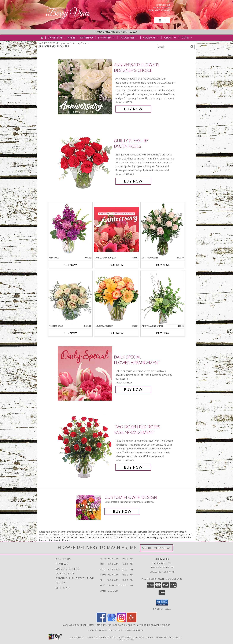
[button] (162, 20)
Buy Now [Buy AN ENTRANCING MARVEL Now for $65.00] (163, 333)
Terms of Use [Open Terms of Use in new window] (126, 639)
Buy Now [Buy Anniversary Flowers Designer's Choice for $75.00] (133, 109)
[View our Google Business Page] (111, 621)
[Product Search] (173, 47)
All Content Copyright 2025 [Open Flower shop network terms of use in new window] (87, 637)
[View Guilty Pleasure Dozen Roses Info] (85, 161)
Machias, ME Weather (100, 630)
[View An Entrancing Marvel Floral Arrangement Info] (163, 298)
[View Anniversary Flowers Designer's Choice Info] (85, 87)
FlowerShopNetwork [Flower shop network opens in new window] (119, 637)
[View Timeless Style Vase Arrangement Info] (70, 298)
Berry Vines (68, 13)
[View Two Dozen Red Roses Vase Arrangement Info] (85, 447)
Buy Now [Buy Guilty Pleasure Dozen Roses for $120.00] (133, 181)
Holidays (151, 38)
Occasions (129, 38)
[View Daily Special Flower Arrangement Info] (85, 373)
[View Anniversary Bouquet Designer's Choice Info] (116, 229)
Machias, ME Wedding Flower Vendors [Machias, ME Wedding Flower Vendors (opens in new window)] (148, 625)
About (170, 38)
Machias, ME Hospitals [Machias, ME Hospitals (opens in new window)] (110, 625)
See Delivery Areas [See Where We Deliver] (157, 548)
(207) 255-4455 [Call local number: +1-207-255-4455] (163, 10)
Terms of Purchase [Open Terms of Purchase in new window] (168, 637)
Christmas (55, 38)
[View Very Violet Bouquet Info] (70, 229)
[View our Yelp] (132, 621)
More (187, 38)
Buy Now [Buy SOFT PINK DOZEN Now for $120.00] (163, 265)
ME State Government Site (130, 630)
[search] (192, 47)
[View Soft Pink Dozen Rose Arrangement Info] (163, 229)
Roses (71, 38)
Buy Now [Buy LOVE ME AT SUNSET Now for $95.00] (116, 333)
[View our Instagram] (122, 621)
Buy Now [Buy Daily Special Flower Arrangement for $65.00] (133, 389)
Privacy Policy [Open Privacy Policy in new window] (144, 637)
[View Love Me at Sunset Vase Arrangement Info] (116, 297)
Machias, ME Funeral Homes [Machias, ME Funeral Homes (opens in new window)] (79, 625)
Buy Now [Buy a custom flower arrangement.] (122, 511)
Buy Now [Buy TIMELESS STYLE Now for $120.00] (70, 333)
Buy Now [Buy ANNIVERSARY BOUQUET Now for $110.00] (116, 265)
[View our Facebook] (101, 621)
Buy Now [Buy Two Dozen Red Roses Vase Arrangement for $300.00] (133, 467)
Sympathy (107, 38)
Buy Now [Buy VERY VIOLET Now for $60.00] (70, 265)
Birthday (87, 38)
